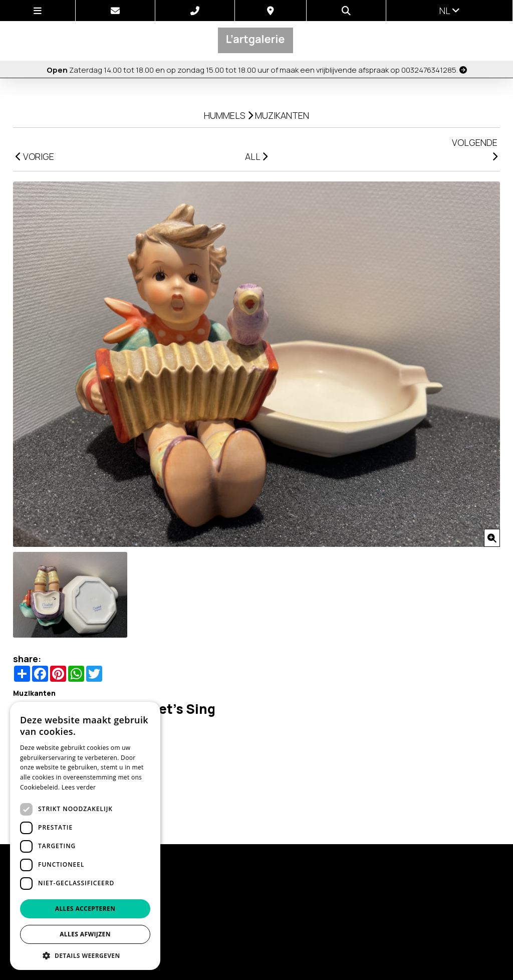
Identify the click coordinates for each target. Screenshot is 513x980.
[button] (85, 955)
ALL (256, 156)
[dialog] (85, 836)
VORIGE (35, 156)
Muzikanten (282, 115)
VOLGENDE (475, 149)
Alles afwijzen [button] (85, 934)
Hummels (225, 115)
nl (450, 11)
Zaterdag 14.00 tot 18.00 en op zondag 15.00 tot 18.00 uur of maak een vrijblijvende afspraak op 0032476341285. (257, 70)
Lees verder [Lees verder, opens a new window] (79, 787)
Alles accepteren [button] (85, 909)
